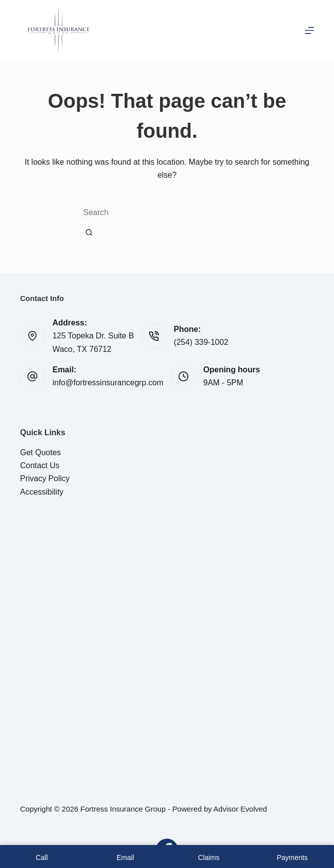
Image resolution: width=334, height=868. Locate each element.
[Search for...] (167, 213)
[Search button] (89, 233)
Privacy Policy (45, 478)
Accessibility (42, 492)
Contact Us (40, 465)
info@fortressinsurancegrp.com (108, 383)
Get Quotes (40, 452)
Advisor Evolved (240, 809)
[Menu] (310, 30)
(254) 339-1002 (201, 342)
